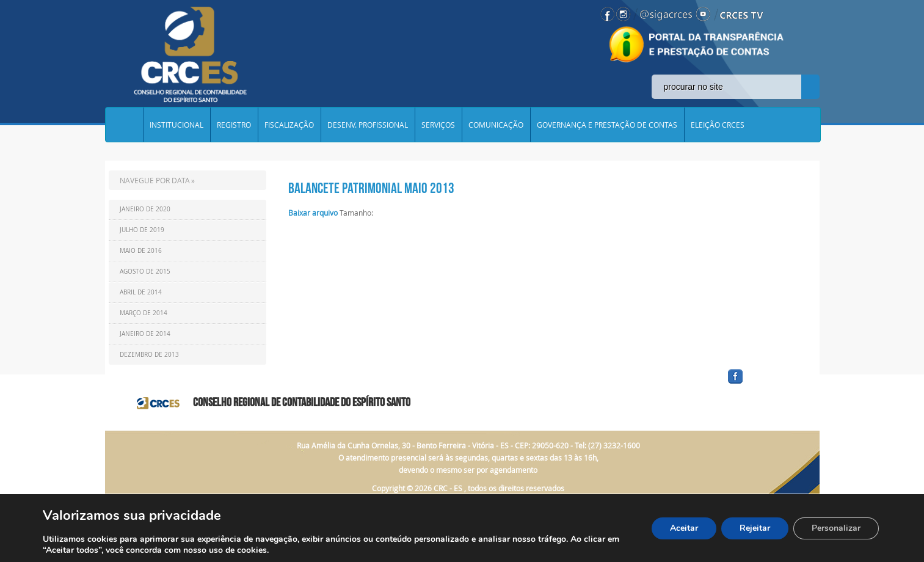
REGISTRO (234, 125)
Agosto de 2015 (145, 272)
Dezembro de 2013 (149, 355)
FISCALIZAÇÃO (289, 125)
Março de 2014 (144, 313)
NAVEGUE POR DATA (155, 180)
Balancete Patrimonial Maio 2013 (371, 188)
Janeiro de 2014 (145, 334)
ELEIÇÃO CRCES (718, 125)
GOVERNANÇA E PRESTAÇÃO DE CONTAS (607, 125)
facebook (765, 384)
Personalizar (836, 528)
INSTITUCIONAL (176, 125)
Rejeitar (755, 528)
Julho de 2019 (142, 230)
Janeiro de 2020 (145, 209)
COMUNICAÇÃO (496, 125)
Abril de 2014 (141, 292)
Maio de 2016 (141, 251)
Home (124, 125)
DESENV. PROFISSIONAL (368, 125)
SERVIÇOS (438, 125)
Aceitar (684, 528)
